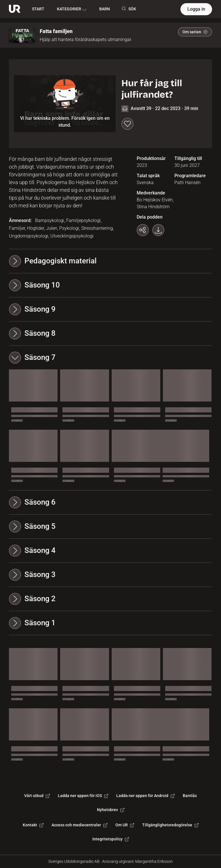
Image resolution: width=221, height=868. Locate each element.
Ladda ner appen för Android (145, 796)
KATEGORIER (72, 9)
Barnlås (190, 796)
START (38, 9)
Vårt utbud (37, 796)
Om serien (195, 32)
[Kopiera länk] (143, 230)
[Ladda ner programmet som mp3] (158, 230)
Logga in (196, 9)
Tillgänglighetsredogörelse (170, 825)
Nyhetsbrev (111, 810)
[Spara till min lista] (127, 124)
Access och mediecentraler (79, 825)
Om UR (125, 825)
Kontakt (33, 825)
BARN (105, 9)
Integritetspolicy (111, 839)
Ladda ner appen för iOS (83, 796)
